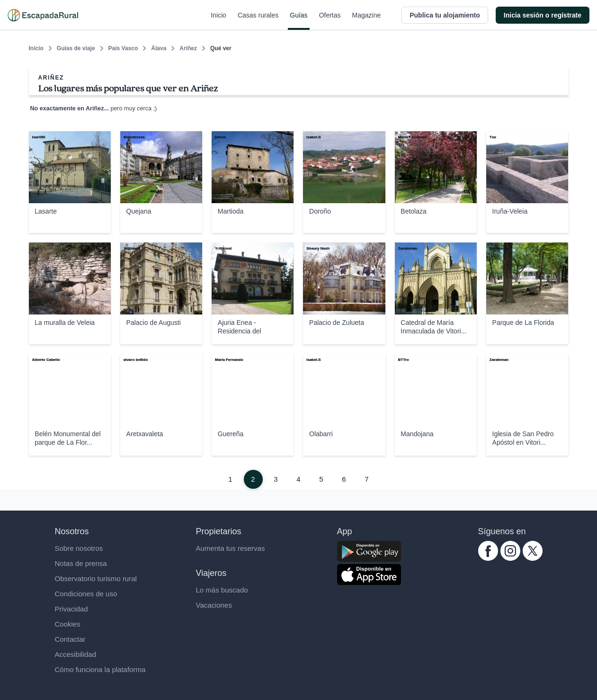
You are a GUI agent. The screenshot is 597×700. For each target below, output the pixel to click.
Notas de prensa (81, 563)
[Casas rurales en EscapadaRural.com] (43, 15)
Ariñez (188, 48)
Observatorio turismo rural (96, 579)
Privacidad (71, 609)
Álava (159, 48)
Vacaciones (214, 605)
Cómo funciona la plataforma (100, 669)
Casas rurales (258, 21)
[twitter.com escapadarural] (533, 558)
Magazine (367, 21)
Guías (298, 21)
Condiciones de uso (86, 594)
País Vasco (123, 48)
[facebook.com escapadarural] (488, 558)
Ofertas (330, 21)
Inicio (218, 21)
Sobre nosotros (79, 548)
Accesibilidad (76, 654)
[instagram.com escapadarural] (510, 558)
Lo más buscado (222, 590)
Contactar (70, 639)
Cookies (68, 624)
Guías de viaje (76, 48)
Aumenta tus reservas (231, 548)
